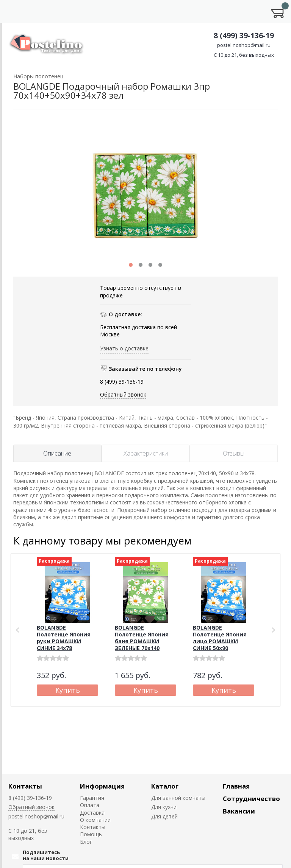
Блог (86, 842)
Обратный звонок (123, 394)
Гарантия (92, 798)
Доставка (92, 813)
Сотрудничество (251, 799)
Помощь (91, 834)
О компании (95, 820)
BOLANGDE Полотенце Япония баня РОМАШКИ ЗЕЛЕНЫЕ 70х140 (142, 638)
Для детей (164, 816)
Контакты (25, 786)
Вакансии (239, 811)
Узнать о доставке (124, 348)
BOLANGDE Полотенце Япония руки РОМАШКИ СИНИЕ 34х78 (64, 638)
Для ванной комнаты (178, 798)
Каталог (165, 786)
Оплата (90, 805)
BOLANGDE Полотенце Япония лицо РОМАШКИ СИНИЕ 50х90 (220, 638)
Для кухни (164, 807)
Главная (236, 786)
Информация (102, 786)
